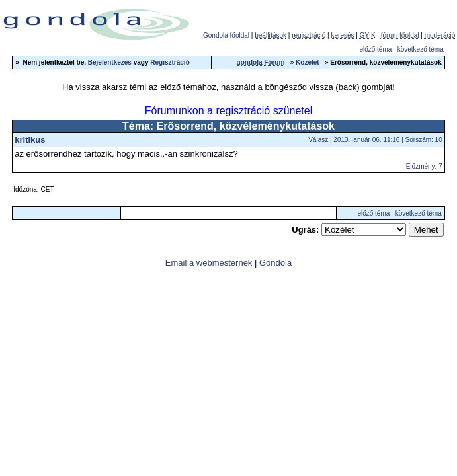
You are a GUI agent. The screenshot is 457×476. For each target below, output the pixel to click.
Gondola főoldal (226, 35)
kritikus (30, 140)
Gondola (275, 263)
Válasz (318, 140)
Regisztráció (170, 62)
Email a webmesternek (209, 263)
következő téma (421, 49)
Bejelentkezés (110, 62)
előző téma (375, 49)
